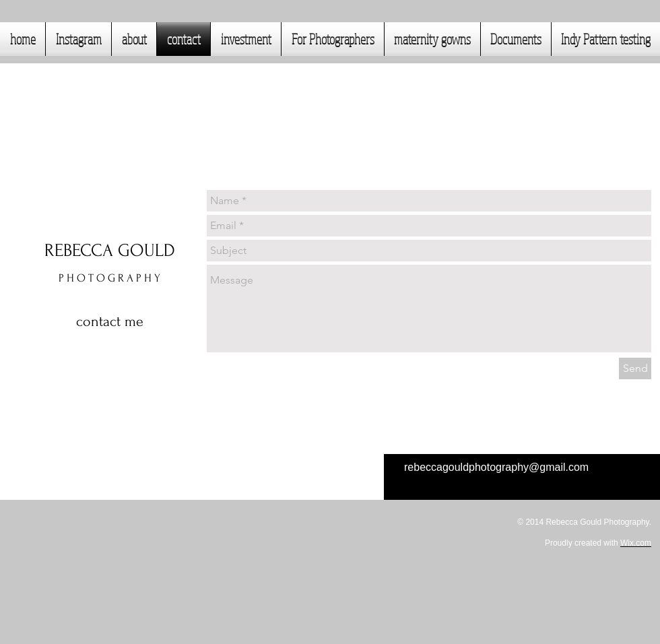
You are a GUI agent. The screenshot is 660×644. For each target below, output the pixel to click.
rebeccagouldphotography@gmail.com (496, 467)
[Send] (635, 368)
